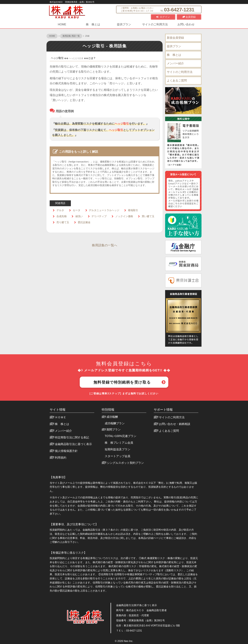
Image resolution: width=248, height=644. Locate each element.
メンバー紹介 (175, 63)
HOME (62, 24)
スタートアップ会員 (118, 456)
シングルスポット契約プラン (125, 463)
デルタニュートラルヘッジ (104, 210)
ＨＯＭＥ (61, 417)
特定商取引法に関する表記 (72, 437)
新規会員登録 (175, 38)
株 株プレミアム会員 (119, 443)
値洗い (79, 216)
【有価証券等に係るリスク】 (68, 553)
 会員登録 (189, 17)
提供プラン (124, 24)
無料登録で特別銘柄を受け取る (122, 382)
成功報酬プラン (115, 423)
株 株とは (93, 24)
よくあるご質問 (177, 81)
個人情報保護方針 (66, 451)
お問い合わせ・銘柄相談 (175, 424)
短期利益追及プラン (118, 449)
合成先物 (62, 216)
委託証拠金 (84, 222)
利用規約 (61, 458)
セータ (77, 210)
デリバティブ (99, 216)
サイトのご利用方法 (155, 24)
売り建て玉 (63, 222)
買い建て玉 (148, 216)
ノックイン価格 (124, 216)
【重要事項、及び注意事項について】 (74, 524)
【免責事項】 (58, 477)
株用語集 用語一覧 (71, 36)
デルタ (60, 210)
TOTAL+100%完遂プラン (121, 436)
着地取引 (133, 210)
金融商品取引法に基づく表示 (73, 444)
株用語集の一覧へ (105, 245)
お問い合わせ (186, 24)
